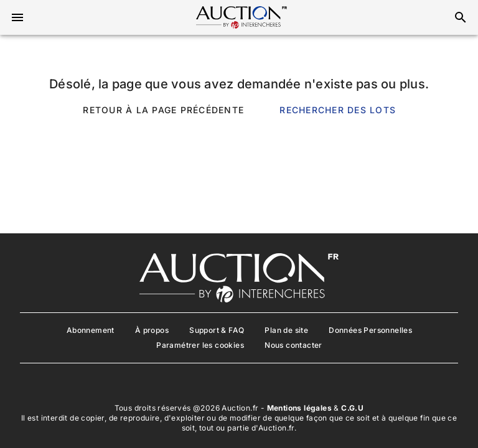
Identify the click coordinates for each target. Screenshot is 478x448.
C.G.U (352, 408)
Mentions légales (299, 408)
